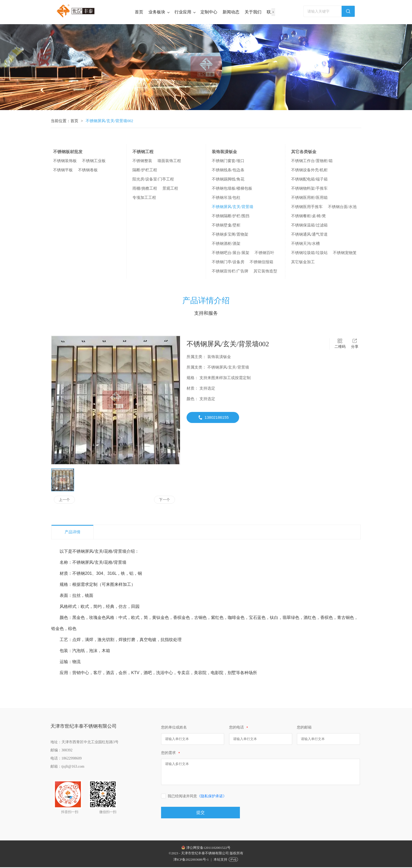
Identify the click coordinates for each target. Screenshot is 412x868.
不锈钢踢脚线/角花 (228, 180)
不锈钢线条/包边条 (228, 171)
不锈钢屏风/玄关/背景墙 (233, 208)
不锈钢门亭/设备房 (228, 263)
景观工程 (170, 189)
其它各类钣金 (304, 153)
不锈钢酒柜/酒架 (226, 244)
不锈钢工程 (143, 153)
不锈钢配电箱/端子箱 (309, 180)
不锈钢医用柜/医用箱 (309, 198)
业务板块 (159, 12)
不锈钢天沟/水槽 (305, 244)
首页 (139, 12)
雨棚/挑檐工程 (145, 189)
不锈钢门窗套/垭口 (228, 162)
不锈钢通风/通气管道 (309, 235)
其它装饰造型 (265, 272)
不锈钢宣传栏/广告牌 (230, 272)
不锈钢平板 (63, 171)
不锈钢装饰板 (65, 162)
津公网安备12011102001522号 (208, 848)
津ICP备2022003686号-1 (191, 860)
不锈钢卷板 (88, 171)
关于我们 (253, 12)
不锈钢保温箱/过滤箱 (309, 226)
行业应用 (185, 12)
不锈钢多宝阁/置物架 (230, 235)
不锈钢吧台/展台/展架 (231, 254)
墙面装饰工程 (169, 162)
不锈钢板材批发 (68, 153)
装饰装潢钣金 (224, 153)
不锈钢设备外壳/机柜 (309, 171)
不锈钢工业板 (94, 162)
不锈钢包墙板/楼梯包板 (232, 189)
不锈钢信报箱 (261, 263)
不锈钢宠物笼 (345, 254)
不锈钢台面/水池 (342, 208)
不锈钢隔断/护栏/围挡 (231, 217)
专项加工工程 (144, 198)
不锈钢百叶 (264, 254)
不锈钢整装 (142, 162)
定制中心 (209, 12)
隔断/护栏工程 (145, 171)
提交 (200, 813)
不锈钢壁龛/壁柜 (226, 226)
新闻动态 (231, 12)
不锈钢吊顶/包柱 (226, 198)
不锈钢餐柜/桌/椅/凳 (309, 217)
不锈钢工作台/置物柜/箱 (312, 162)
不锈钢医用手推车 (307, 208)
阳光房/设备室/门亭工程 (153, 180)
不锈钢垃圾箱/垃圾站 (309, 254)
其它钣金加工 (303, 263)
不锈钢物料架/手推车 (309, 189)
